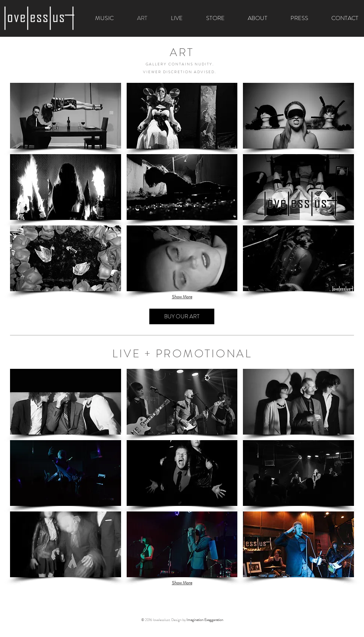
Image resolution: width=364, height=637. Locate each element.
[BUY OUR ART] (182, 316)
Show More (182, 297)
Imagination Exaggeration (205, 620)
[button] (66, 116)
